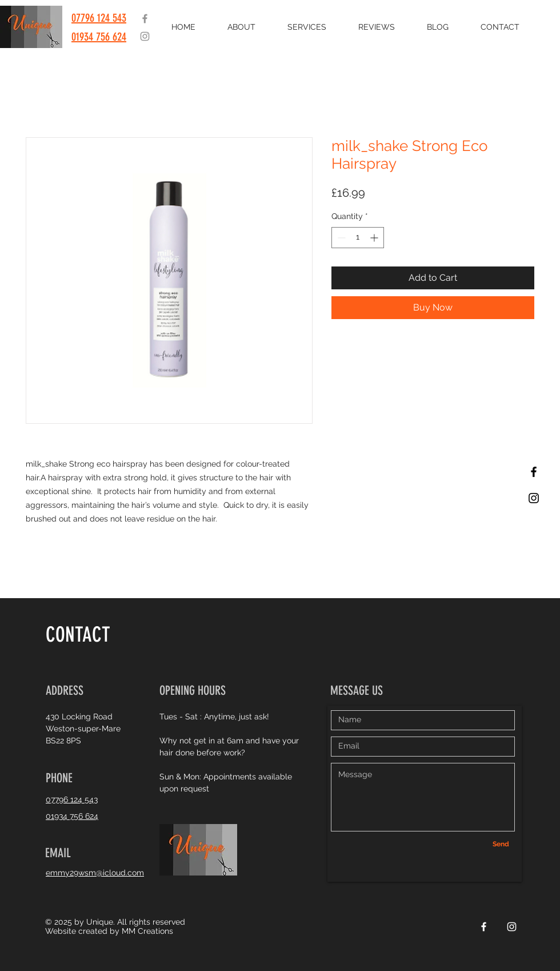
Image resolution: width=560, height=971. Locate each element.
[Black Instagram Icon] (534, 498)
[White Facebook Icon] (484, 927)
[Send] (501, 845)
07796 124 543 (99, 18)
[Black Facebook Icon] (534, 472)
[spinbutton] (358, 238)
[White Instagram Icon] (512, 927)
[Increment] (375, 238)
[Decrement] (340, 238)
